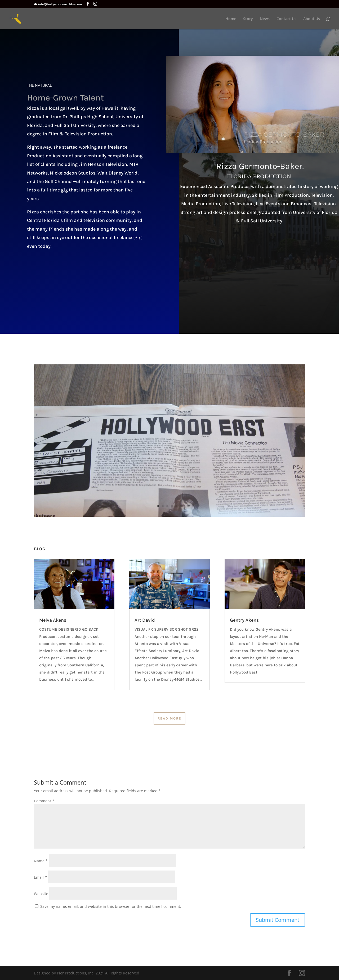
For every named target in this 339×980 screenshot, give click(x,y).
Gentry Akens (244, 620)
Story (248, 19)
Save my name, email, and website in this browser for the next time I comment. (111, 906)
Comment (44, 801)
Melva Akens (53, 620)
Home (231, 19)
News (265, 19)
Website (41, 894)
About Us (312, 19)
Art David (145, 620)
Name (41, 861)
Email (40, 877)
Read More (169, 718)
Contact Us (286, 19)
